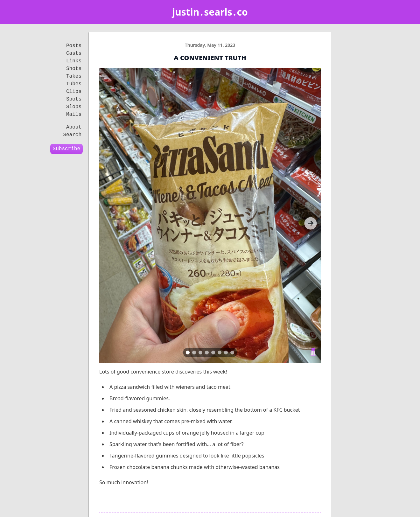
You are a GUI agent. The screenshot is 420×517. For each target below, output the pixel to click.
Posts (74, 46)
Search (72, 135)
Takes (74, 76)
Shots (74, 69)
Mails (74, 115)
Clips (74, 92)
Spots (74, 99)
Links (74, 61)
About (74, 127)
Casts (74, 53)
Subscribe (66, 149)
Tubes (74, 84)
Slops (74, 107)
